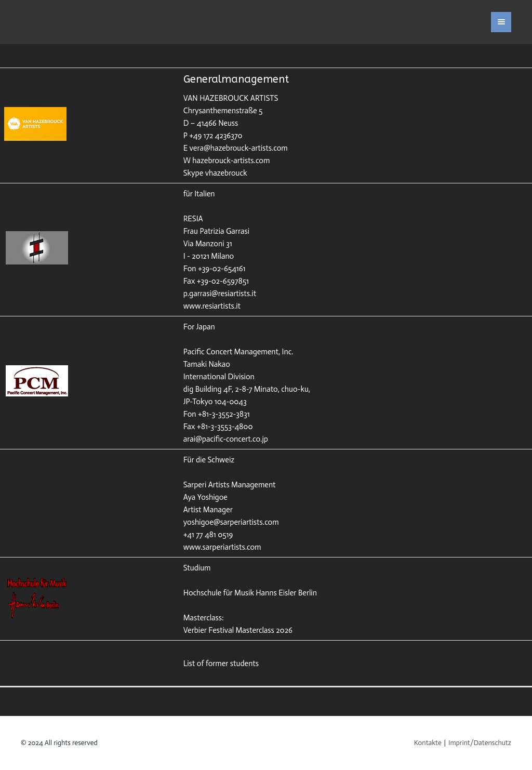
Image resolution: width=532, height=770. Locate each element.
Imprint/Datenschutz (480, 743)
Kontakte (428, 743)
